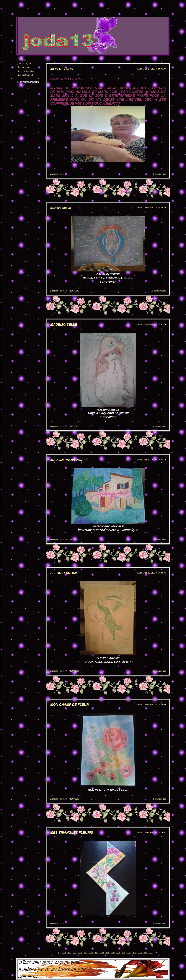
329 (118, 952)
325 (97, 952)
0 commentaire (159, 174)
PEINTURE (74, 291)
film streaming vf (25, 75)
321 (75, 952)
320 (69, 952)
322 (80, 952)
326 (102, 952)
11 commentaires (159, 291)
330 (124, 952)
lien (62, 174)
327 (107, 952)
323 (86, 952)
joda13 (21, 63)
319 (64, 952)
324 (91, 952)
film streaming (24, 67)
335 (151, 952)
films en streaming (26, 71)
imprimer (54, 174)
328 (113, 952)
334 (145, 952)
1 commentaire (159, 426)
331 (129, 952)
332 (134, 952)
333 (140, 952)
